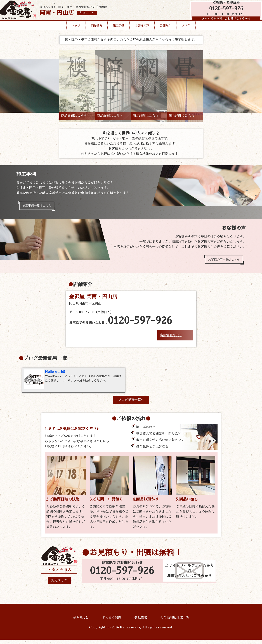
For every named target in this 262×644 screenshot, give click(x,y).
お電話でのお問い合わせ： (121, 324)
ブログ (186, 31)
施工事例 (119, 31)
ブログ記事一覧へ (131, 404)
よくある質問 (112, 622)
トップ (76, 31)
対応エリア (59, 585)
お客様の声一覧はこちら (221, 262)
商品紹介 (97, 31)
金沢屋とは (81, 622)
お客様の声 (142, 31)
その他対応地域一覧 (175, 622)
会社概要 (141, 622)
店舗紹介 (165, 31)
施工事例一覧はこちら (39, 206)
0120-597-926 (224, 11)
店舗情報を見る (171, 338)
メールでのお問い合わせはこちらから (224, 22)
